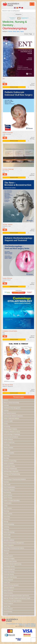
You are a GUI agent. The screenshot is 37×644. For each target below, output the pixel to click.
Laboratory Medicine (9, 588)
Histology (6, 522)
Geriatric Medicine (8, 440)
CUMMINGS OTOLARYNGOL (10, 331)
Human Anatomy (8, 514)
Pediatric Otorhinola (7, 278)
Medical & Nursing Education (11, 585)
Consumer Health (8, 421)
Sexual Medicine (8, 495)
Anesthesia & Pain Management (12, 408)
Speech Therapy (8, 498)
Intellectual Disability (9, 453)
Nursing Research (8, 556)
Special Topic (7, 606)
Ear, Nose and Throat (8, 385)
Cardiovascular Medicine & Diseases (13, 416)
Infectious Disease (8, 448)
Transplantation (7, 503)
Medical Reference (8, 590)
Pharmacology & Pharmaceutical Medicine (15, 479)
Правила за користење (30, 625)
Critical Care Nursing (9, 572)
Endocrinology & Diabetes (10, 429)
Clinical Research (8, 609)
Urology (5, 506)
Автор (14, 31)
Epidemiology (7, 537)
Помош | (29, 624)
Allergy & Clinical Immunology (11, 403)
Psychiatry (6, 482)
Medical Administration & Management (14, 543)
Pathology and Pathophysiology (12, 474)
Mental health (7, 535)
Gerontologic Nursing (9, 567)
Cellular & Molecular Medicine (11, 418)
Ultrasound (6, 551)
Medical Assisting (8, 593)
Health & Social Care (9, 442)
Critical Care (7, 582)
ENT (4, 79)
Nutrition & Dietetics (9, 463)
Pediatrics (6, 477)
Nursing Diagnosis (8, 580)
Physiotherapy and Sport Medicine (12, 601)
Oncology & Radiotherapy (10, 469)
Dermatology (7, 426)
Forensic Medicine (8, 604)
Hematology (7, 445)
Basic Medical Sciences (10, 413)
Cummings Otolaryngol (8, 169)
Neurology (6, 458)
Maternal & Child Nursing (10, 577)
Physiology (6, 511)
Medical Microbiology (9, 532)
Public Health (7, 485)
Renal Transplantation (9, 487)
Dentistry (6, 424)
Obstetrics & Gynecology (10, 461)
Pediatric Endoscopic (8, 133)
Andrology (6, 405)
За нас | (25, 624)
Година (22, 31)
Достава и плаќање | (18, 624)
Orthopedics (7, 519)
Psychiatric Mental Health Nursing (12, 564)
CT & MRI (6, 553)
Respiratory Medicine (9, 490)
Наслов (10, 31)
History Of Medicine (9, 545)
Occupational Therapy (9, 466)
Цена (18, 31)
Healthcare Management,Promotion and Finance (16, 596)
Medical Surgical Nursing (10, 561)
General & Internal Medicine (11, 437)
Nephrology (6, 455)
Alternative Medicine (9, 540)
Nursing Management (9, 569)
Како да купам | (10, 624)
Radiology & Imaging (9, 559)
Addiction (6, 400)
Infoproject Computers (30, 626)
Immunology (7, 516)
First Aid (6, 614)
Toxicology (6, 530)
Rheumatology (7, 492)
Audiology (6, 411)
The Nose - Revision (7, 224)
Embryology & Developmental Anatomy (14, 548)
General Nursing (8, 611)
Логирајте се (13, 19)
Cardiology (6, 527)
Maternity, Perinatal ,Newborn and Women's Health (17, 598)
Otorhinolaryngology (9, 524)
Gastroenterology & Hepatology (12, 434)
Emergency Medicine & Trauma (12, 432)
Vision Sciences (8, 508)
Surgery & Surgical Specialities (11, 500)
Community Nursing (9, 574)
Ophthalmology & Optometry (11, 471)
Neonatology (7, 450)
